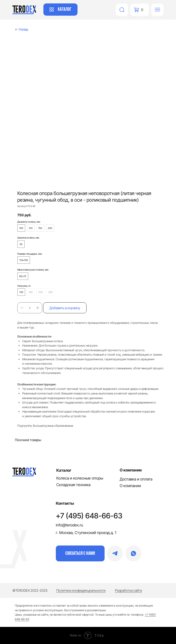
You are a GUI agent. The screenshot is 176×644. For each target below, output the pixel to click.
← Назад (21, 29)
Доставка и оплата (136, 479)
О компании (130, 486)
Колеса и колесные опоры (80, 478)
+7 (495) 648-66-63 (89, 516)
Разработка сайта (128, 590)
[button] (80, 553)
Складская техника (73, 485)
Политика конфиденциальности (81, 590)
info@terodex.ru (69, 525)
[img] (122, 10)
